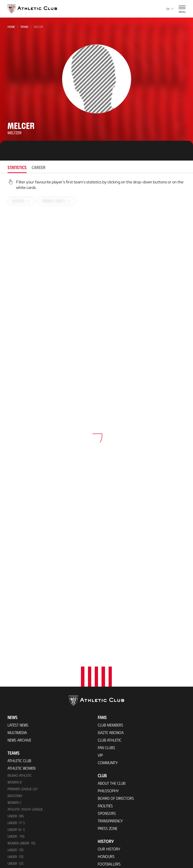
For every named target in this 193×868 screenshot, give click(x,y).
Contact (106, 824)
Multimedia (17, 608)
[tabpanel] (96, 428)
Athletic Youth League (25, 685)
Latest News (18, 601)
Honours (106, 732)
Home (11, 27)
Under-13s (16, 726)
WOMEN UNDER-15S (22, 719)
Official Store (110, 865)
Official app (110, 837)
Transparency (110, 697)
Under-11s (15, 759)
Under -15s (16, 712)
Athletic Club (19, 636)
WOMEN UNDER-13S (22, 746)
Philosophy (108, 666)
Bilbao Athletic (20, 651)
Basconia (15, 671)
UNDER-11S (15, 753)
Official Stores (21, 845)
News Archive (19, 616)
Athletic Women (21, 644)
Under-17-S (16, 699)
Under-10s (16, 766)
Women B (15, 658)
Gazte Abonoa (111, 608)
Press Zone (108, 704)
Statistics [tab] (17, 167)
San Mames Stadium (25, 865)
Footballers (109, 740)
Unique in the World (116, 858)
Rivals (103, 747)
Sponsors (107, 689)
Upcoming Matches (24, 781)
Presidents (107, 762)
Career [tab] (39, 167)
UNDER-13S (16, 732)
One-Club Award (113, 803)
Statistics (106, 755)
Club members (110, 601)
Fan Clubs (106, 623)
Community (108, 638)
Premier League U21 (23, 665)
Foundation (109, 783)
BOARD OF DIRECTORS (116, 674)
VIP (100, 631)
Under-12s (16, 739)
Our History (109, 725)
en (170, 9)
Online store (19, 837)
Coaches (105, 770)
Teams (24, 27)
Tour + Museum (21, 816)
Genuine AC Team (22, 773)
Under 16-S (16, 705)
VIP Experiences (21, 809)
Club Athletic (110, 616)
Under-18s (16, 692)
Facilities (105, 681)
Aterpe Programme (115, 811)
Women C (14, 678)
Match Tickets (20, 801)
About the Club (112, 659)
